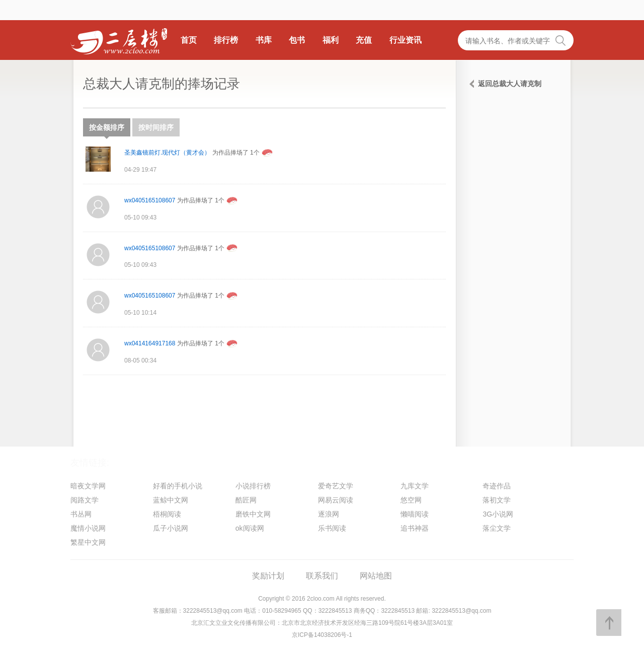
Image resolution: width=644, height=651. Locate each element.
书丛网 (81, 514)
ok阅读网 (250, 528)
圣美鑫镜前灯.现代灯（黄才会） (167, 153)
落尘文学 (497, 528)
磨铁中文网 (253, 514)
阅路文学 (85, 500)
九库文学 (415, 486)
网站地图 (376, 576)
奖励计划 (268, 576)
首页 (189, 40)
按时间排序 (156, 127)
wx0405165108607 (150, 200)
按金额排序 (107, 130)
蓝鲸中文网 (171, 500)
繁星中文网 (88, 542)
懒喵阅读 (415, 514)
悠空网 (411, 500)
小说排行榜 (253, 486)
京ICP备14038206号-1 (322, 635)
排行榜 (226, 40)
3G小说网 (498, 514)
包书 (297, 40)
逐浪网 (329, 514)
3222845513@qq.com (213, 611)
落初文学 (497, 500)
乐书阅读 (332, 528)
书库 (264, 40)
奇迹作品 (497, 486)
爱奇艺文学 (336, 486)
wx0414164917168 (150, 343)
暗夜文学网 (88, 486)
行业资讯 (406, 40)
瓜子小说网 (171, 528)
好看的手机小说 (178, 486)
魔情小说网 (88, 528)
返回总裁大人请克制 (510, 84)
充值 (364, 40)
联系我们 (322, 576)
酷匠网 (246, 500)
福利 (331, 40)
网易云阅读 (336, 500)
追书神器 (415, 528)
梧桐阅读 (167, 514)
